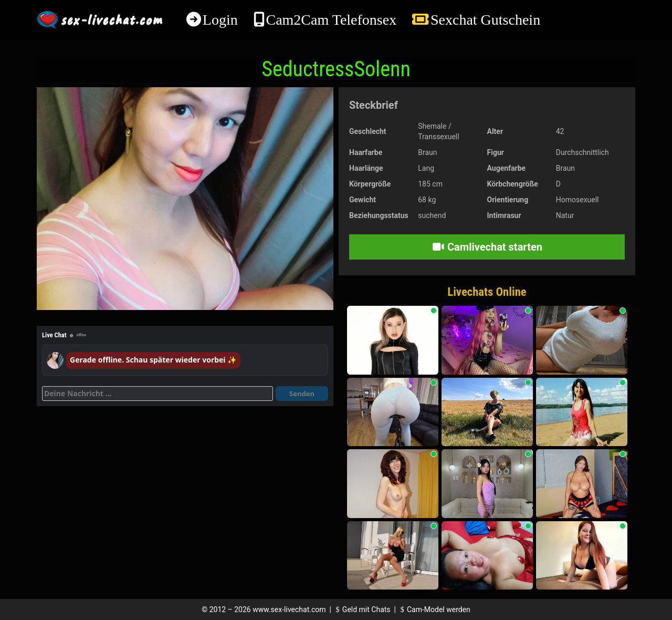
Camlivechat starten (487, 247)
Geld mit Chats (361, 609)
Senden (302, 394)
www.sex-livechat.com (289, 609)
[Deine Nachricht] (157, 394)
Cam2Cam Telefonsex (331, 20)
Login (220, 20)
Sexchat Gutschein (485, 20)
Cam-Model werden (434, 609)
